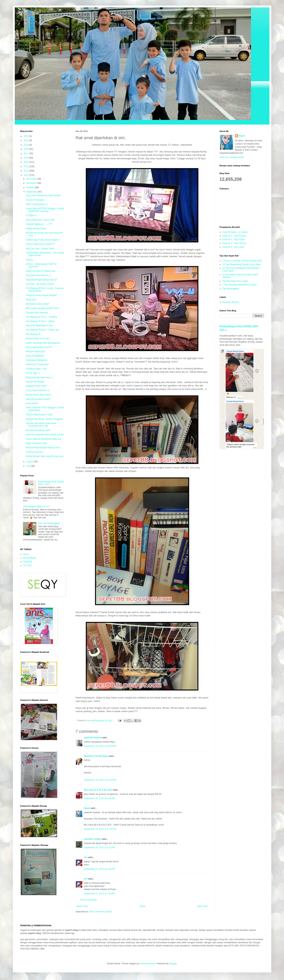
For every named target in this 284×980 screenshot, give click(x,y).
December (32, 179)
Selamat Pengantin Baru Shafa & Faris (45, 435)
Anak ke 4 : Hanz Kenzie (234, 243)
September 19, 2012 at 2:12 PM (99, 848)
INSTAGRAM (30, 558)
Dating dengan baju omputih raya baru (44, 456)
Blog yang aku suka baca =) (39, 377)
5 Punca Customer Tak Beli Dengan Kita (242, 261)
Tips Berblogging (231, 289)
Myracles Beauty (231, 302)
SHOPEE (28, 562)
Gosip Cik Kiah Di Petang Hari (41, 271)
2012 (26, 175)
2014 (26, 166)
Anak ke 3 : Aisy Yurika (234, 239)
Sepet (87, 808)
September (32, 192)
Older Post (202, 906)
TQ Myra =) (31, 215)
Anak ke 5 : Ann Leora (233, 247)
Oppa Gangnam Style (36, 443)
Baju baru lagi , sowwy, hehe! (40, 249)
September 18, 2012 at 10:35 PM (100, 746)
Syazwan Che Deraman (96, 756)
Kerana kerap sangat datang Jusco (43, 448)
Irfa (86, 857)
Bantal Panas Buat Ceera (38, 395)
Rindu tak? (31, 300)
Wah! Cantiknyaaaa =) (37, 204)
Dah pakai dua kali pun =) (38, 275)
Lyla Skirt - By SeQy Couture (40, 284)
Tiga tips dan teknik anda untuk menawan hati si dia (41, 425)
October (30, 188)
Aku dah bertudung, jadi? (38, 430)
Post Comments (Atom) (101, 912)
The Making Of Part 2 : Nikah (40, 321)
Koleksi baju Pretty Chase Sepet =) (43, 240)
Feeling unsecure (34, 452)
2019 (26, 145)
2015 (26, 162)
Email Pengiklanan (35, 356)
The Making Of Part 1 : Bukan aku (42, 330)
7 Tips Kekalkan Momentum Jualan (240, 285)
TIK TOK (27, 566)
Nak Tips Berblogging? (49, 523)
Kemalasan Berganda (36, 360)
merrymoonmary (148, 964)
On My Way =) (33, 373)
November (32, 183)
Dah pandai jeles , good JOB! (40, 220)
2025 (26, 136)
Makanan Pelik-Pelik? (36, 386)
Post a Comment (88, 900)
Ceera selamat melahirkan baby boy (43, 439)
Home (142, 906)
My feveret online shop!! (37, 304)
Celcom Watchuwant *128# (39, 415)
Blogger (173, 964)
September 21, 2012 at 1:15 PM (99, 894)
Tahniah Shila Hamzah (37, 313)
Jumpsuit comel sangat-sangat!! (41, 295)
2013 (26, 171)
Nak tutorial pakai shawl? (38, 399)
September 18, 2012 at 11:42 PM (100, 780)
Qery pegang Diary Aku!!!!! (39, 347)
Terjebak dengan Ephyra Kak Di (41, 280)
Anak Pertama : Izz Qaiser (235, 232)
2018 (26, 149)
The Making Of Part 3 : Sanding (41, 317)
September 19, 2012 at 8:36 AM (99, 798)
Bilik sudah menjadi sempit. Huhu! (42, 308)
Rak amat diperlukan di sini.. (40, 326)
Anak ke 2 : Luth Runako (234, 236)
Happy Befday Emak (36, 229)
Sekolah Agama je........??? (39, 224)
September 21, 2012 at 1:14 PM (99, 869)
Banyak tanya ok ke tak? (38, 338)
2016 (26, 158)
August (30, 462)
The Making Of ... (34, 334)
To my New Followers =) (37, 390)
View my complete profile (232, 157)
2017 (26, 154)
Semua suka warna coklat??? (40, 244)
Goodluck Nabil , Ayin (36, 369)
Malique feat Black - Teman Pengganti (44, 419)
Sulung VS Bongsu (35, 200)
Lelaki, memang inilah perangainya (43, 343)
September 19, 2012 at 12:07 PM (100, 829)
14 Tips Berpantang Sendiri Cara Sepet (242, 264)
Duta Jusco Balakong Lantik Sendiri (43, 195)
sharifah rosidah (93, 839)
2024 (26, 140)
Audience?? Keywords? (37, 364)
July (29, 466)
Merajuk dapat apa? (35, 351)
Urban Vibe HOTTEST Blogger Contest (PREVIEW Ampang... (45, 210)
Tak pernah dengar (35, 382)
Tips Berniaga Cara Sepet (235, 281)
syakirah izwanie (93, 738)
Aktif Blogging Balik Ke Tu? (36, 506)
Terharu (29, 260)
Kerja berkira (32, 403)
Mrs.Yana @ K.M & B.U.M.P (98, 790)
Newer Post (82, 906)
